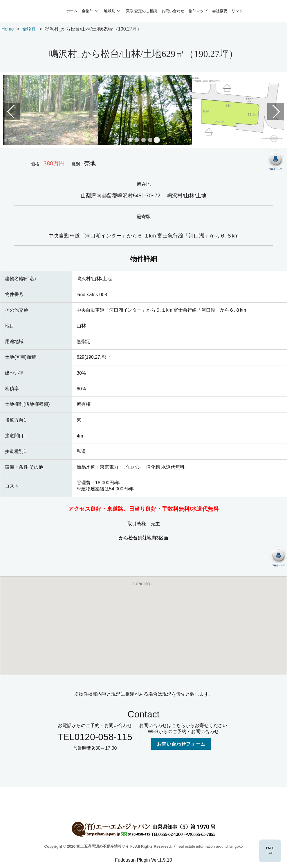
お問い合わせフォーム (181, 744)
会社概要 (220, 11)
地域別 (110, 11)
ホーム (72, 11)
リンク (237, 11)
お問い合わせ (173, 11)
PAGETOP (270, 851)
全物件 (87, 11)
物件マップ (198, 11)
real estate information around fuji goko (210, 846)
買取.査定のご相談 (141, 11)
